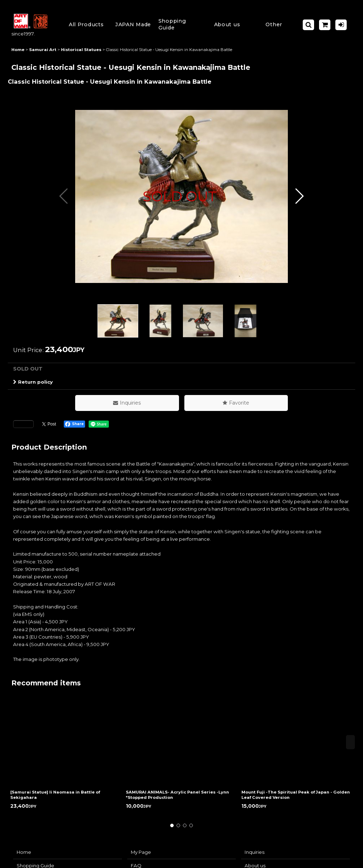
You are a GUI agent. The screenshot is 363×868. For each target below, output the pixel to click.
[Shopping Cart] (325, 25)
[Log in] (341, 25)
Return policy (33, 382)
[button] (180, 25)
